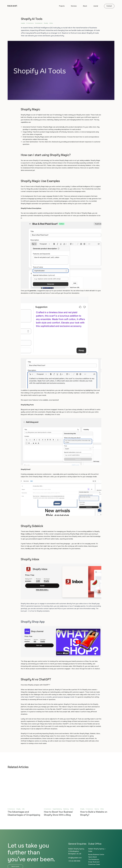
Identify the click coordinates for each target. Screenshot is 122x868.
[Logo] (13, 6)
